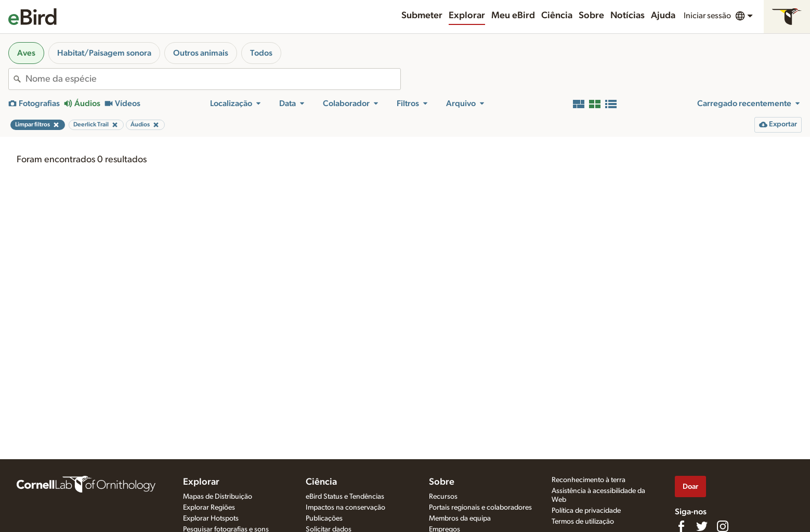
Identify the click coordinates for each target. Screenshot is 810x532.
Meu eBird (513, 16)
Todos (261, 53)
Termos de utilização (583, 522)
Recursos (443, 497)
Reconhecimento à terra (589, 480)
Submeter (422, 16)
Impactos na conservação (345, 508)
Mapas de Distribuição (218, 497)
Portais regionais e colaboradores (480, 508)
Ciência (557, 16)
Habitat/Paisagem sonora (104, 53)
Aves (26, 53)
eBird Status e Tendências (345, 497)
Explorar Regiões (209, 508)
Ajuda (663, 16)
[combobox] (213, 79)
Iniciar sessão (707, 16)
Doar (690, 486)
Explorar (467, 16)
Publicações (324, 518)
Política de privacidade (586, 511)
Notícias (628, 16)
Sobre (591, 16)
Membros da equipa (460, 518)
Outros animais (201, 53)
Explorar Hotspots (211, 518)
